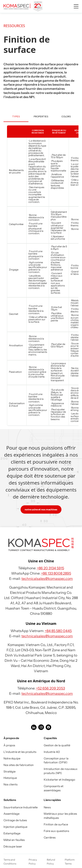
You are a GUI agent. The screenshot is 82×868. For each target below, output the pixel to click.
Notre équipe (12, 758)
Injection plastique (15, 827)
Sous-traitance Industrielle (21, 807)
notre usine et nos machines (41, 509)
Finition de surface (56, 824)
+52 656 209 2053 (51, 688)
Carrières (50, 838)
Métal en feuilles (14, 840)
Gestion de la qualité (57, 745)
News (47, 807)
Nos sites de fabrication (19, 765)
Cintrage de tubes (15, 820)
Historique (10, 778)
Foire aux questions (56, 831)
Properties (41, 117)
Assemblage (11, 814)
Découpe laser (13, 846)
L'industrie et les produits (20, 752)
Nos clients (10, 784)
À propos (9, 745)
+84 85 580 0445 (58, 631)
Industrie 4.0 (52, 752)
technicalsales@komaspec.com (47, 579)
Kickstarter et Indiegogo (59, 780)
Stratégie (10, 772)
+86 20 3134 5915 (51, 568)
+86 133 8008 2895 (56, 573)
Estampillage (12, 833)
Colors (66, 117)
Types (16, 117)
